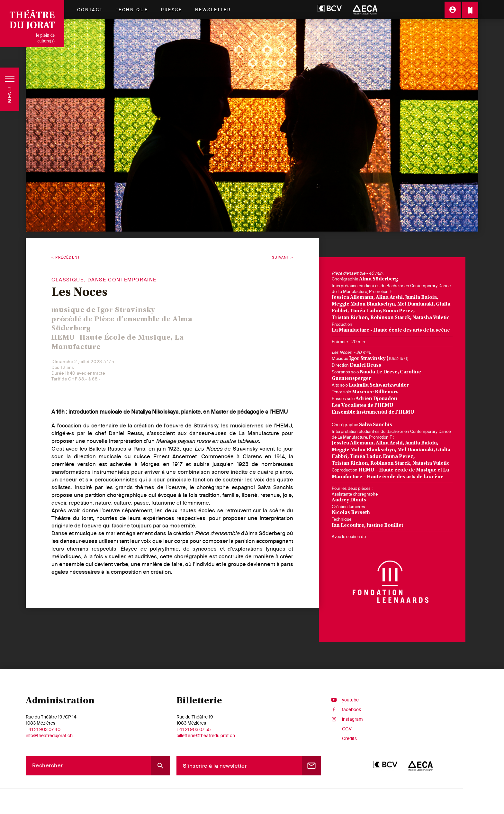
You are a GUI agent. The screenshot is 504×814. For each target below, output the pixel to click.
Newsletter (213, 10)
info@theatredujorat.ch (49, 736)
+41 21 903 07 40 (43, 729)
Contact (90, 10)
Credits (349, 738)
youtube (343, 700)
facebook (344, 709)
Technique (132, 10)
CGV (347, 729)
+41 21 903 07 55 (194, 729)
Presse (172, 10)
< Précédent (66, 257)
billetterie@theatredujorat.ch (206, 736)
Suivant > (283, 257)
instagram (345, 719)
